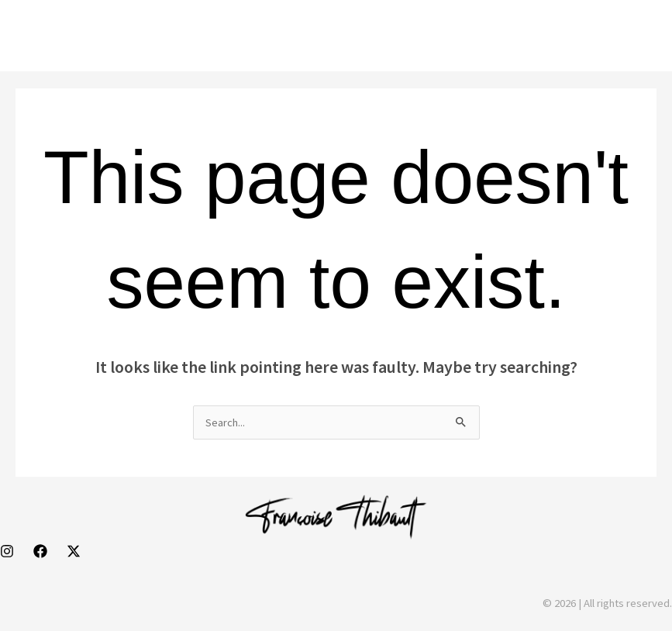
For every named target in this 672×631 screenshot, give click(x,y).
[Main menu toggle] (639, 36)
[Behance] (74, 551)
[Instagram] (7, 551)
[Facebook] (40, 551)
